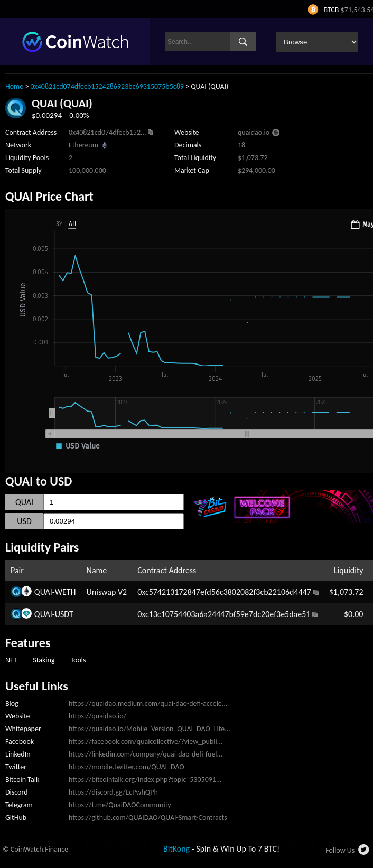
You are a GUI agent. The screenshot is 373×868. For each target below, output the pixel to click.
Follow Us (340, 850)
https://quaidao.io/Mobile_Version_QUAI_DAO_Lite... (150, 729)
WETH (66, 592)
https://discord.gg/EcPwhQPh (113, 792)
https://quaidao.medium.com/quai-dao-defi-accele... (148, 703)
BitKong (176, 849)
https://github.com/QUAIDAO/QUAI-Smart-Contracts (148, 818)
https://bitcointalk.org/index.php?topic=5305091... (145, 780)
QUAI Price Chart (49, 196)
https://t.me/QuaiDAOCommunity (120, 805)
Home (14, 86)
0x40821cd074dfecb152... (108, 132)
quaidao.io (254, 132)
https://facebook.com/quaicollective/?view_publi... (146, 741)
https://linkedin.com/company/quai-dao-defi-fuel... (146, 754)
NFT (11, 660)
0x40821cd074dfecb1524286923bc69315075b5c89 (107, 86)
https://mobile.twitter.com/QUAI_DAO (127, 767)
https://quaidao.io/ (97, 716)
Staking (44, 660)
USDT (64, 614)
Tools (78, 660)
